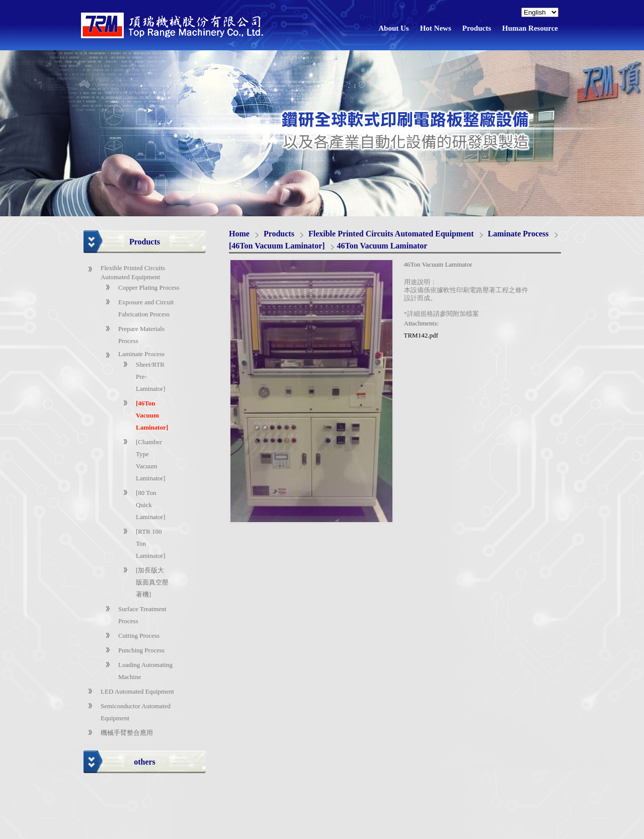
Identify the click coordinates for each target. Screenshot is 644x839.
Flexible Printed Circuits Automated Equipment (392, 234)
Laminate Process (141, 354)
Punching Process (141, 650)
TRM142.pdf (421, 335)
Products (280, 234)
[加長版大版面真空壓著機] (152, 582)
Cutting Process (139, 636)
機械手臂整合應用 (127, 733)
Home (239, 234)
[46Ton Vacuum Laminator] (152, 415)
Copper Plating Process (149, 287)
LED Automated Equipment (137, 691)
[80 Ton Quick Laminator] (150, 505)
